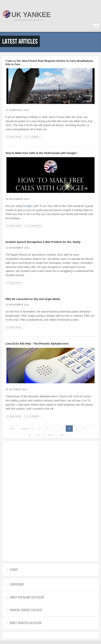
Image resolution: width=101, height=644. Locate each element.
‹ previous (25, 429)
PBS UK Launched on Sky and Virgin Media (33, 299)
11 (38, 435)
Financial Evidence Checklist (26, 610)
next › (51, 435)
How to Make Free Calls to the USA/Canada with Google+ (41, 153)
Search (14, 570)
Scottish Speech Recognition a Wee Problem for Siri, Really (43, 242)
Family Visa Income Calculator (27, 597)
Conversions (17, 584)
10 (30, 435)
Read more (16, 137)
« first (11, 429)
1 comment (34, 137)
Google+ (28, 206)
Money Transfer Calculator (25, 623)
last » (63, 435)
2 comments (35, 226)
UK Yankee (31, 15)
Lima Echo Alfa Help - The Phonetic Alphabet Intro (37, 344)
